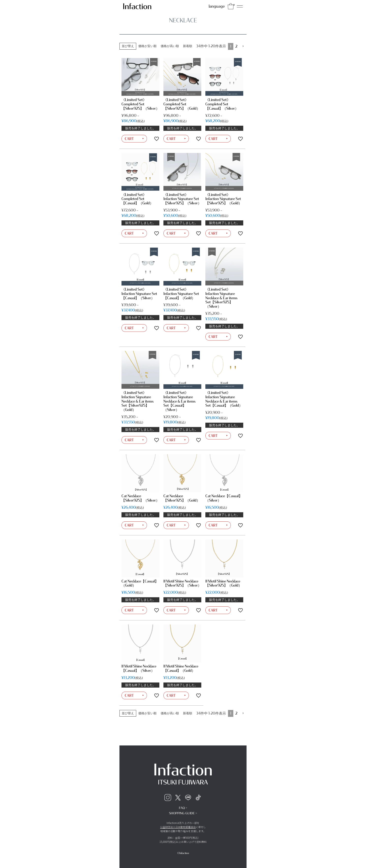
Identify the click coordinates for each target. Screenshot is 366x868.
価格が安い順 (147, 46)
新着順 (188, 46)
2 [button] (236, 46)
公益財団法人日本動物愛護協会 (178, 827)
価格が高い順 (170, 46)
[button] (243, 46)
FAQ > (183, 808)
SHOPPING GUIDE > (183, 813)
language (217, 6)
